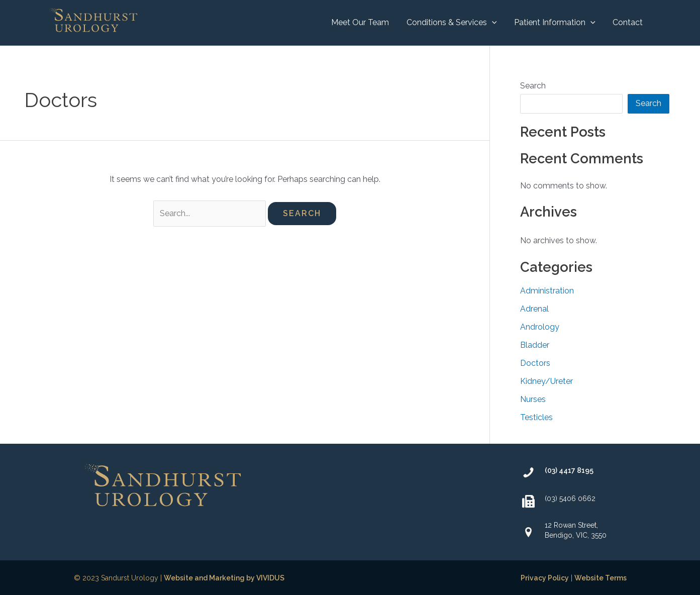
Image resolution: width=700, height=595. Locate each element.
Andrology (540, 327)
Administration (547, 291)
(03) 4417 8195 (569, 470)
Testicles (536, 417)
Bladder (535, 345)
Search (533, 86)
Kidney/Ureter (546, 381)
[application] (495, 23)
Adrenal (534, 309)
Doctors (535, 363)
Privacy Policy (545, 578)
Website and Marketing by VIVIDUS (224, 578)
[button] (455, 23)
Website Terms (601, 578)
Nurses (533, 399)
